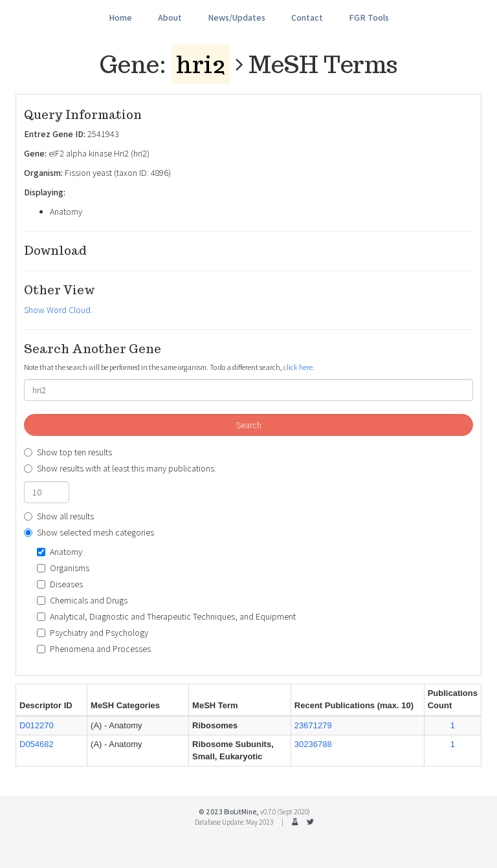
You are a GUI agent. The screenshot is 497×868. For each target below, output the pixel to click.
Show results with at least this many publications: (120, 468)
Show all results (59, 516)
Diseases (60, 584)
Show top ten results (68, 452)
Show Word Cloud (57, 310)
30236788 (313, 744)
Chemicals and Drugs (82, 600)
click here (298, 367)
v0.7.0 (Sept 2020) (285, 812)
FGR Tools (369, 17)
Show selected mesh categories (89, 532)
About (170, 17)
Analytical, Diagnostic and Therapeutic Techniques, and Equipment (166, 616)
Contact (307, 17)
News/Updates (237, 17)
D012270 (37, 725)
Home (120, 17)
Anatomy (60, 552)
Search (249, 425)
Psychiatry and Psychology (93, 633)
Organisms (63, 568)
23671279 (313, 725)
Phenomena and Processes (94, 649)
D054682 (37, 744)
